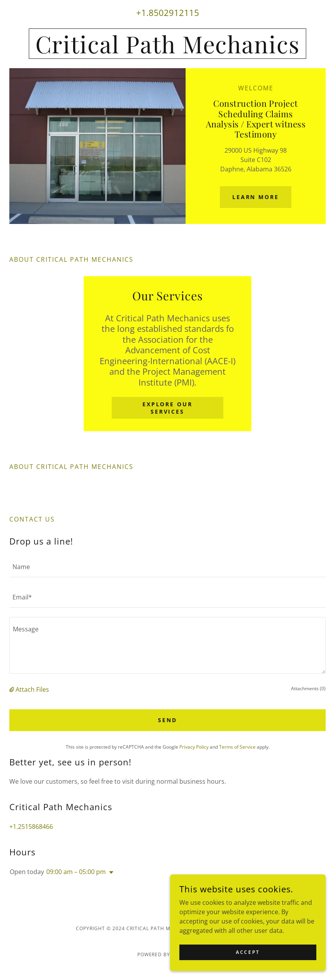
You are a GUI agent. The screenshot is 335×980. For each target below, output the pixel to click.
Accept (248, 952)
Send (167, 720)
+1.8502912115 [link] (168, 12)
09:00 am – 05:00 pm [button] (76, 872)
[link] (167, 51)
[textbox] (167, 567)
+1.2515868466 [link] (31, 827)
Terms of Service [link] (237, 747)
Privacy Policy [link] (194, 747)
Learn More (256, 197)
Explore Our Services (168, 408)
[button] (12, 689)
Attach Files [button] (32, 689)
